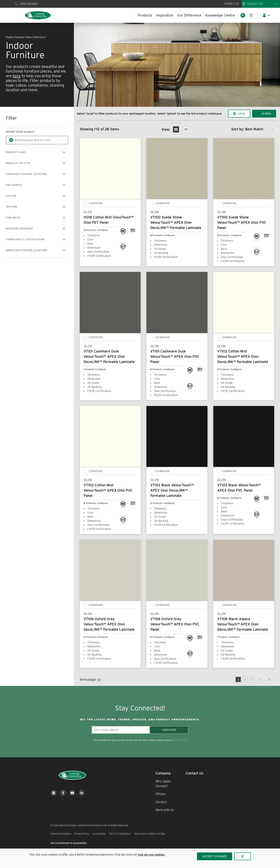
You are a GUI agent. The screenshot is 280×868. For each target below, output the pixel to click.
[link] (220, 679)
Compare (96, 203)
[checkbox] (85, 203)
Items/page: (88, 680)
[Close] (242, 856)
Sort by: (238, 129)
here (17, 76)
